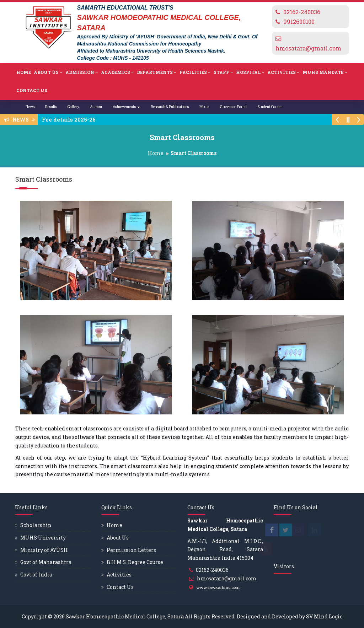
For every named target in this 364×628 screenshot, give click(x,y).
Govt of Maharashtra (46, 562)
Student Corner (270, 107)
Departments (157, 72)
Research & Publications (170, 107)
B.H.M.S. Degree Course (135, 562)
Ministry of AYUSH (44, 550)
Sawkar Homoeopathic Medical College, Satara (125, 616)
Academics (117, 72)
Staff (223, 72)
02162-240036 (302, 12)
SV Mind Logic (324, 616)
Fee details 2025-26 (71, 119)
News (30, 107)
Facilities (195, 72)
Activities (283, 72)
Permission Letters (131, 550)
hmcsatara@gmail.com (308, 48)
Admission (82, 72)
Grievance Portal (233, 107)
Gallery (73, 107)
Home (24, 72)
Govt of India (36, 575)
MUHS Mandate (325, 72)
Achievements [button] (126, 107)
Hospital (250, 72)
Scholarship (36, 525)
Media (204, 107)
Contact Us (32, 90)
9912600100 (299, 22)
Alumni (96, 107)
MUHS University (43, 538)
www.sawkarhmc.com (218, 587)
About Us (48, 72)
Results (51, 107)
